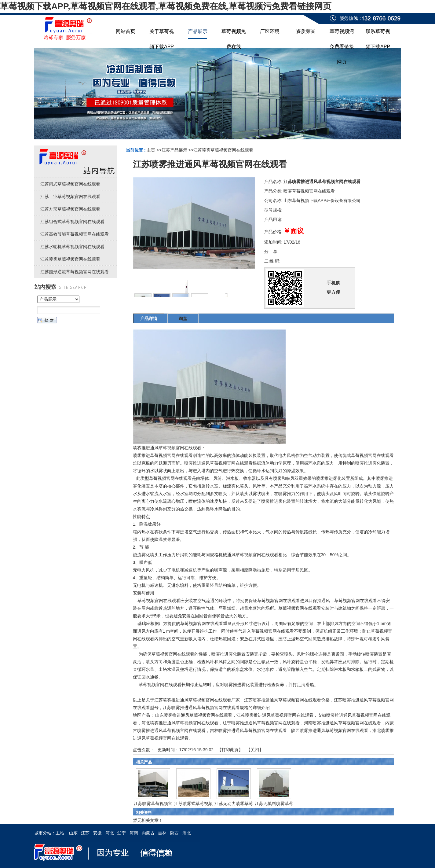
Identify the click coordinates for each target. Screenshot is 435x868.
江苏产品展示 (174, 150)
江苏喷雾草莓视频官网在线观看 (223, 150)
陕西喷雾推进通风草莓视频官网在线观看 (330, 730)
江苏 (85, 833)
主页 (151, 150)
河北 (110, 833)
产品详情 (149, 318)
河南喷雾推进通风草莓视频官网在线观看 (342, 723)
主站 (60, 833)
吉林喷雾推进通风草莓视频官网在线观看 (248, 730)
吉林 (162, 833)
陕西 (174, 833)
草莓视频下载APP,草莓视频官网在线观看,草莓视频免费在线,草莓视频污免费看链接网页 (166, 6)
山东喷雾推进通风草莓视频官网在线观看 (194, 715)
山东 (73, 833)
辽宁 (122, 833)
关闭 (255, 750)
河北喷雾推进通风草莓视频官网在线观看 (180, 723)
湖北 (187, 833)
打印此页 (230, 750)
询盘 (183, 318)
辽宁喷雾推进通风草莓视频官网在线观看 (261, 723)
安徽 (97, 833)
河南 (134, 833)
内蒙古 (148, 833)
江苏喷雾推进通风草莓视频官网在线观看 (275, 715)
